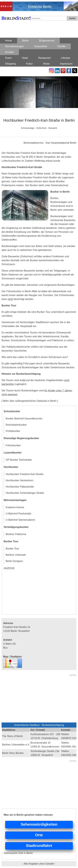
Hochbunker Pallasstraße (20, 487)
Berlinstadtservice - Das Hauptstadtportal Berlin (50, 143)
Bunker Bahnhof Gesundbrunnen (24, 419)
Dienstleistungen (14, 46)
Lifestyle (66, 58)
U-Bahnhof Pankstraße (18, 514)
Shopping (11, 64)
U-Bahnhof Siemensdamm (20, 520)
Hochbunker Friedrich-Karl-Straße (25, 474)
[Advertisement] (27, 592)
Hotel (25, 58)
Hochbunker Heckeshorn (19, 480)
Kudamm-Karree (15, 507)
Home (9, 41)
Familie (61, 46)
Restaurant (44, 58)
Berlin (26, 41)
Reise (46, 64)
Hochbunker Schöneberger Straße (25, 493)
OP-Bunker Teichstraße (19, 460)
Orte (39, 835)
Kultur (30, 64)
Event (8, 58)
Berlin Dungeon (14, 561)
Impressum (66, 64)
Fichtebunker (13, 431)
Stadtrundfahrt (39, 846)
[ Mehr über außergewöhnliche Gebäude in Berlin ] (30, 401)
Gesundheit (41, 46)
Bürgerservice (47, 41)
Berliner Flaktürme (16, 534)
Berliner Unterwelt (16, 555)
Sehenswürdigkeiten (39, 824)
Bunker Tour (12, 549)
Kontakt (9, 52)
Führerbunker (13, 445)
